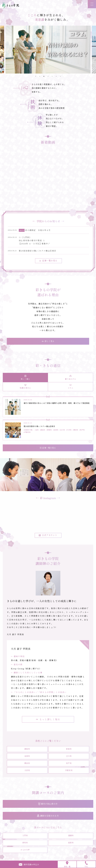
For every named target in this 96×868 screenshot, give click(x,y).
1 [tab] (36, 76)
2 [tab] (40, 76)
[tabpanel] (48, 50)
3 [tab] (44, 76)
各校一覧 (67, 864)
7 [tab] (60, 76)
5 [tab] (52, 76)
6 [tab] (56, 76)
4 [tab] (48, 76)
